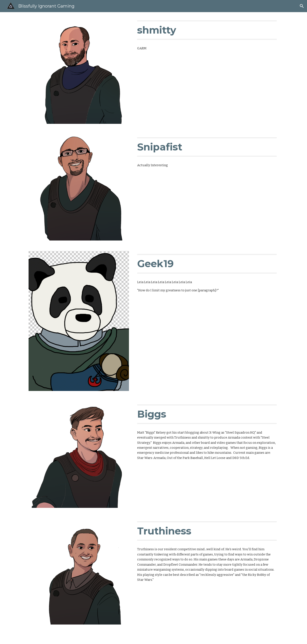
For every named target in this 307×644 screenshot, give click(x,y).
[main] (207, 30)
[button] (302, 6)
